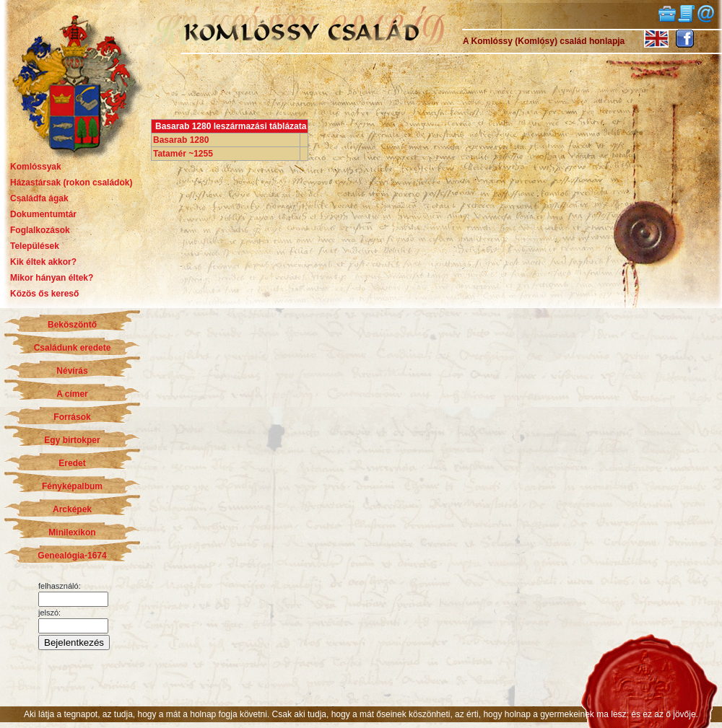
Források (72, 417)
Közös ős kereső (44, 294)
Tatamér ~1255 (183, 154)
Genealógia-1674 (72, 556)
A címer (72, 394)
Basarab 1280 (181, 140)
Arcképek (72, 509)
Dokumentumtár (43, 214)
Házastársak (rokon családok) (71, 183)
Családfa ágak (39, 198)
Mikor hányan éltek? (52, 278)
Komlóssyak (36, 167)
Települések (35, 246)
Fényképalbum (72, 486)
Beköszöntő (72, 325)
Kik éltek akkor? (43, 262)
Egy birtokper (72, 440)
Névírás (72, 371)
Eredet (72, 463)
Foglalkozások (40, 230)
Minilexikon (72, 532)
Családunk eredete (73, 348)
